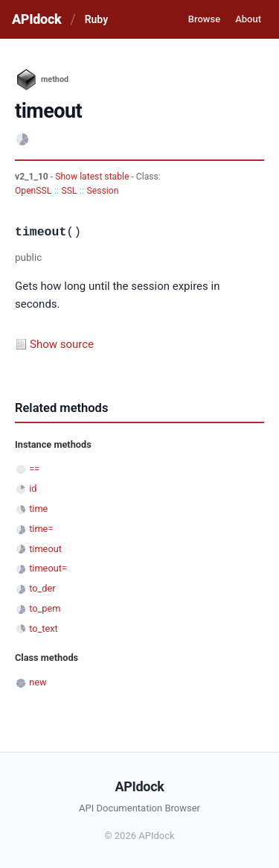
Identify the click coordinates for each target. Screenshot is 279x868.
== (34, 469)
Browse (204, 19)
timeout (45, 549)
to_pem (45, 608)
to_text (44, 628)
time (38, 509)
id (33, 488)
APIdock (36, 19)
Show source (62, 344)
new (38, 682)
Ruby (96, 19)
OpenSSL (33, 191)
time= (41, 529)
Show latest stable (93, 177)
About (248, 19)
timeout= (48, 568)
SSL (69, 191)
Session (103, 191)
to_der (42, 588)
